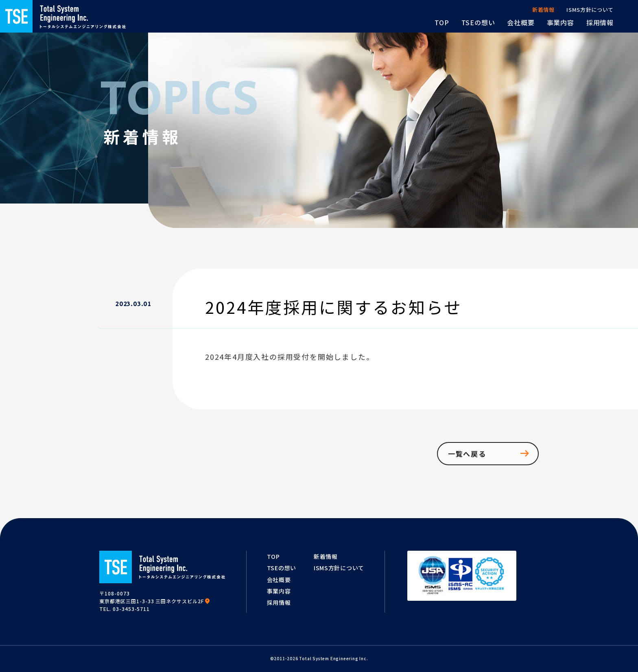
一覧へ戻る (489, 453)
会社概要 (279, 580)
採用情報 (279, 602)
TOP (273, 556)
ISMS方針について (339, 568)
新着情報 (326, 556)
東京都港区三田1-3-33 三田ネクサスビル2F (155, 601)
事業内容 (279, 591)
